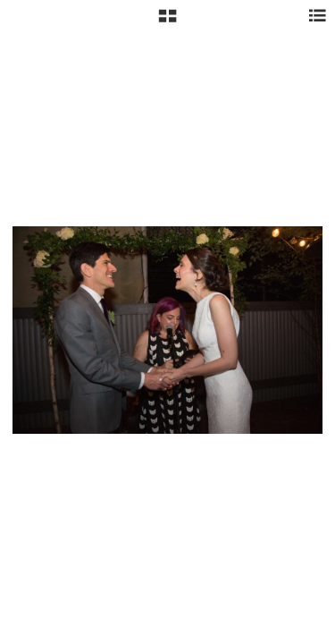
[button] (167, 22)
